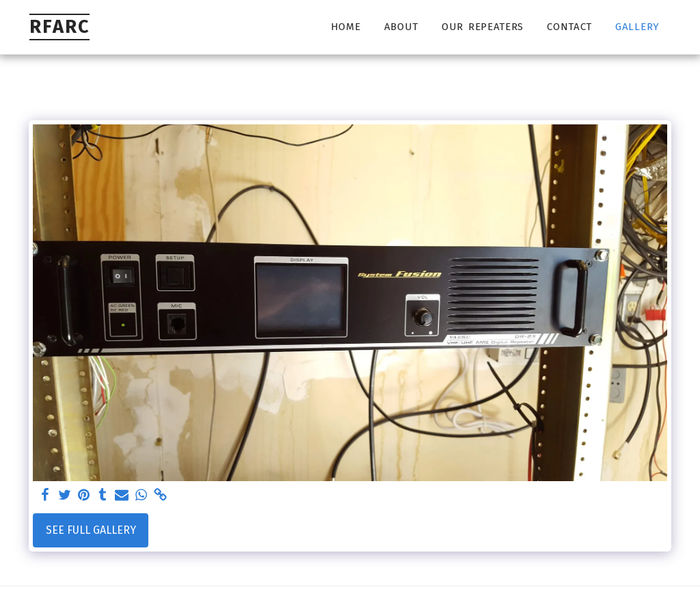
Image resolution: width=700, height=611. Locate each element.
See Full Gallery (91, 530)
